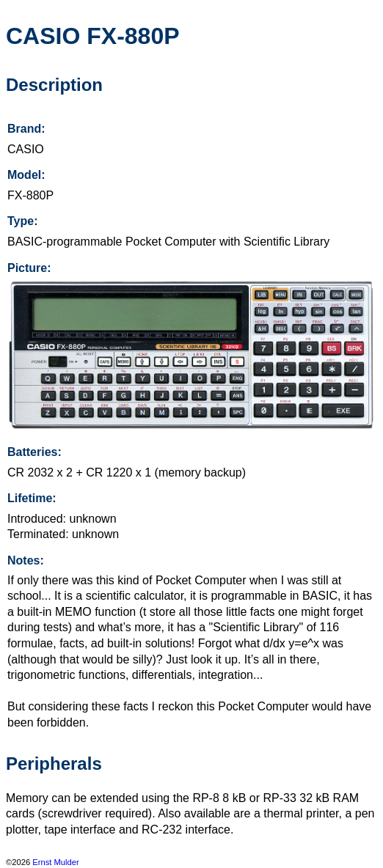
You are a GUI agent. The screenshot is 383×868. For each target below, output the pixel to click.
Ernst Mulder (55, 862)
